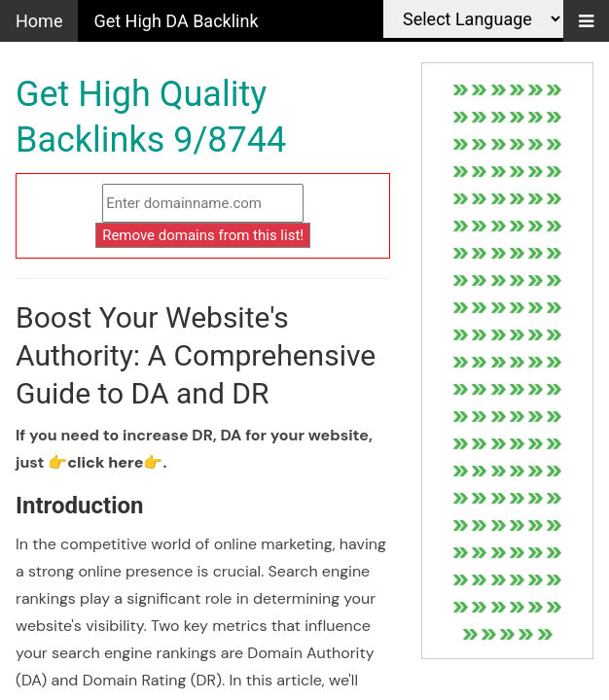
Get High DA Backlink (176, 21)
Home (39, 21)
